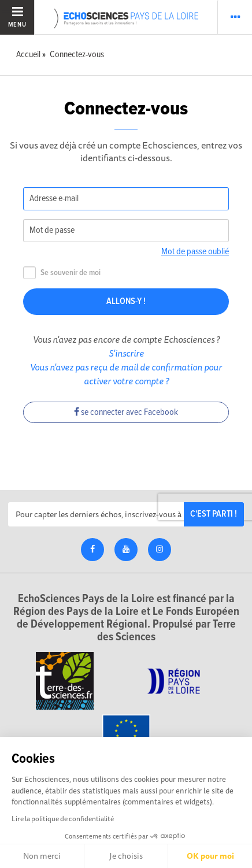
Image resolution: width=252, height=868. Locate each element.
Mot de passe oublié (195, 252)
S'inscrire (126, 353)
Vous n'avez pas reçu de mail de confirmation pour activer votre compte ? (126, 374)
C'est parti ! (214, 514)
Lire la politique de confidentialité (63, 819)
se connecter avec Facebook (126, 412)
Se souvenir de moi (62, 273)
